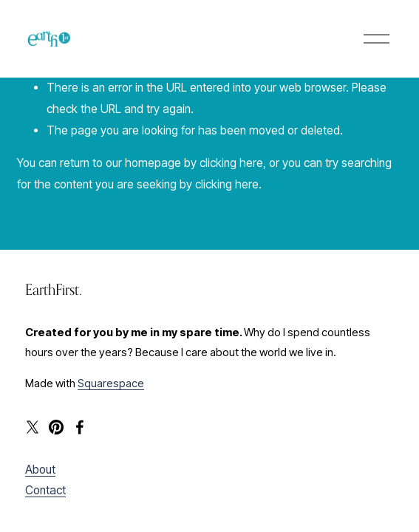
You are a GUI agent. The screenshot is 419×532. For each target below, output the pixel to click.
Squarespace (111, 383)
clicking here (231, 163)
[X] (33, 427)
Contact (45, 490)
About (40, 470)
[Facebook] (80, 427)
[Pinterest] (56, 427)
